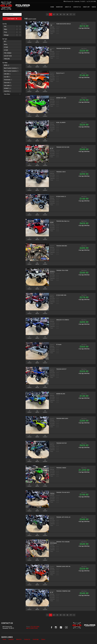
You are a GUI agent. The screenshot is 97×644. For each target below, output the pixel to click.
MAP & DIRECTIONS (32, 628)
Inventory (11, 639)
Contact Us (27, 639)
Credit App (36, 639)
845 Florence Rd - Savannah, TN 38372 (75, 1)
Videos (43, 639)
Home (4, 639)
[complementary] (92, 639)
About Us (19, 639)
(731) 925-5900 (92, 1)
